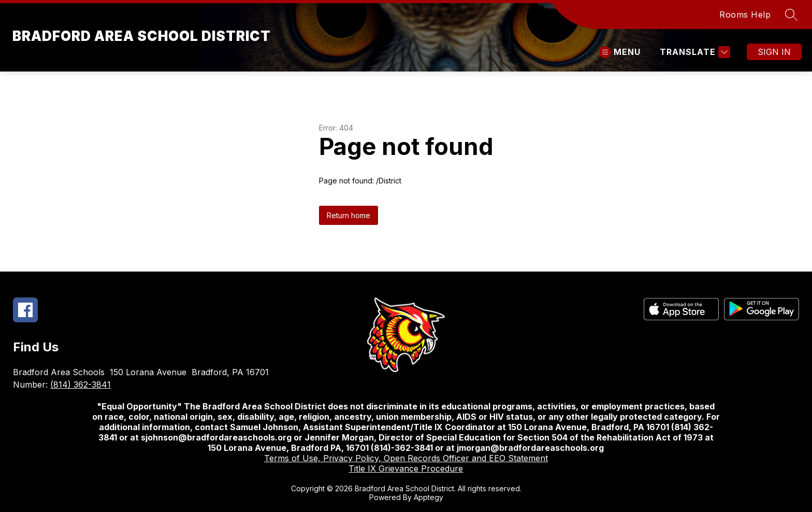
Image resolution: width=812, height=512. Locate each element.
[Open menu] (620, 52)
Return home (349, 215)
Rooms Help (745, 15)
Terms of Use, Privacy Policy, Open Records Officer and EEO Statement (406, 458)
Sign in (774, 52)
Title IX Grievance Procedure (406, 468)
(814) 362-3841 (81, 385)
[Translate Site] (694, 52)
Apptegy (429, 497)
